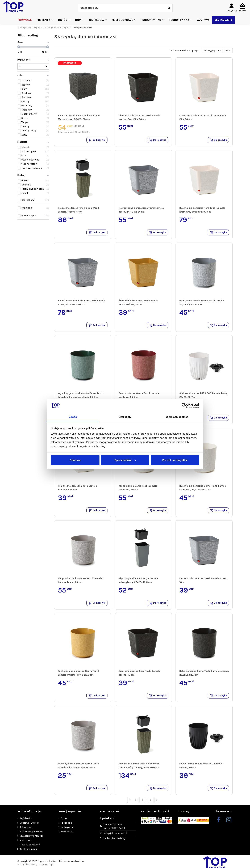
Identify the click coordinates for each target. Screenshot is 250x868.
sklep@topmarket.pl (115, 838)
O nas (64, 823)
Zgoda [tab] (73, 417)
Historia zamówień (30, 849)
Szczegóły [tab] (125, 417)
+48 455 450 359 (114, 831)
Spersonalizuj (125, 460)
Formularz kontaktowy (113, 843)
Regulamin (25, 823)
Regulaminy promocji (31, 840)
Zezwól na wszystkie (175, 460)
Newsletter (67, 836)
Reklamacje (26, 832)
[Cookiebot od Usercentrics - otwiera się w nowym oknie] (184, 405)
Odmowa (75, 460)
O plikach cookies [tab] (177, 417)
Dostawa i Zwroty (29, 827)
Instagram (67, 832)
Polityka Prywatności (31, 836)
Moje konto (26, 845)
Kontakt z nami (28, 854)
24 (228, 50)
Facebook (66, 827)
